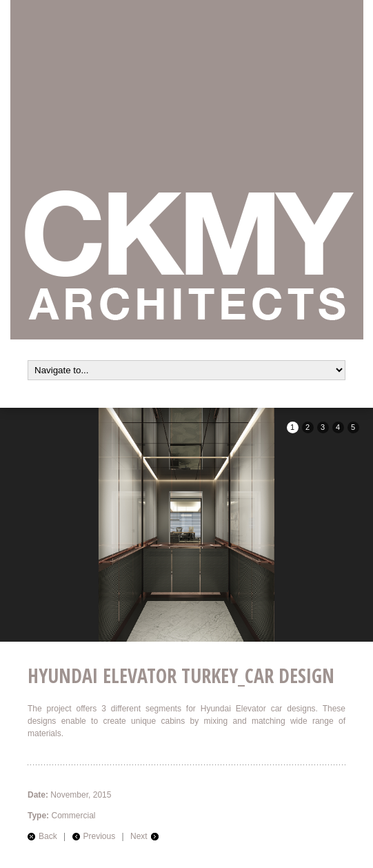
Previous (100, 836)
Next (139, 836)
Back (48, 836)
